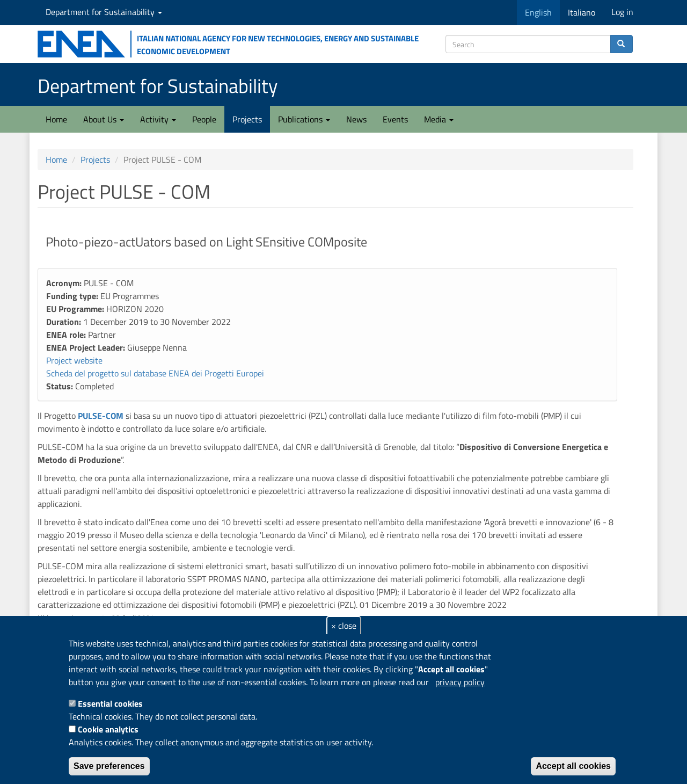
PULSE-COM (100, 416)
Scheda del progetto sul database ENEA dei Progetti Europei (155, 373)
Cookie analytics (108, 729)
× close (344, 626)
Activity (158, 119)
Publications (304, 119)
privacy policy (460, 682)
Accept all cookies (573, 766)
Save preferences (109, 766)
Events (395, 119)
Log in (622, 12)
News (356, 119)
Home (56, 119)
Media (439, 119)
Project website (74, 360)
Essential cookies (110, 703)
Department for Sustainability (104, 12)
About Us (104, 119)
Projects (247, 119)
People (204, 119)
